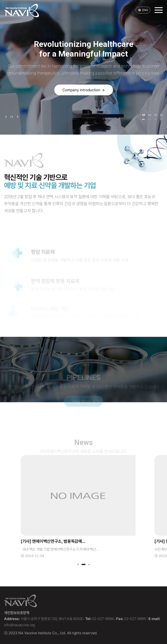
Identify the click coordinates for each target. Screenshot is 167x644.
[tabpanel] (83, 507)
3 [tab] (89, 565)
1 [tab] (78, 565)
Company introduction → (84, 90)
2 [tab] (84, 565)
